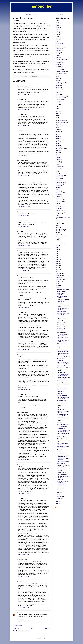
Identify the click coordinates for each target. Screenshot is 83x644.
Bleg (57, 29)
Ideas (57, 112)
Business (58, 36)
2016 (57, 251)
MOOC (57, 151)
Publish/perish (59, 186)
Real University (59, 193)
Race (57, 189)
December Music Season (62, 59)
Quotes (57, 187)
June (59, 285)
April (58, 493)
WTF (57, 240)
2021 (57, 245)
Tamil (57, 220)
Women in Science (60, 236)
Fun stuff (58, 86)
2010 (57, 263)
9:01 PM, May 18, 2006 (24, 126)
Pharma (58, 165)
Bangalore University (62, 332)
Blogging (58, 31)
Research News (59, 202)
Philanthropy (59, 166)
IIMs (57, 115)
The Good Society (60, 229)
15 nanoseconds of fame (61, 19)
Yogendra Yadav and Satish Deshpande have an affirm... (63, 369)
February (60, 497)
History (57, 101)
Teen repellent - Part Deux (63, 325)
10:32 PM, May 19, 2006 (24, 389)
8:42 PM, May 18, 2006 (24, 109)
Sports (57, 216)
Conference (59, 49)
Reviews (58, 205)
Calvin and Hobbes (61, 319)
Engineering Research (61, 71)
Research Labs (59, 200)
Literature (58, 138)
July (58, 283)
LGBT (57, 135)
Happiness (58, 89)
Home (32, 628)
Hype (57, 110)
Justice (57, 129)
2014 (57, 255)
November (60, 275)
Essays (57, 75)
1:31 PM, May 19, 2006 (24, 271)
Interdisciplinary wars (61, 122)
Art (56, 20)
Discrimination (59, 64)
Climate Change (60, 43)
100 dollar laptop (60, 17)
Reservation (59, 203)
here (22, 619)
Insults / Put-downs (60, 121)
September (60, 279)
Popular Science (60, 179)
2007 (57, 270)
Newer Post (16, 628)
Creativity (58, 52)
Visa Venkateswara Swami (63, 424)
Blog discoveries (61, 464)
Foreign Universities (60, 82)
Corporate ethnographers (63, 289)
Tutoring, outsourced (62, 426)
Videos (57, 234)
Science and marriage (62, 317)
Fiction (57, 79)
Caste (57, 40)
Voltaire (59, 348)
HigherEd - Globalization (61, 96)
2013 (57, 257)
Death (57, 57)
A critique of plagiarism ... (63, 437)
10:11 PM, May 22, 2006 (24, 621)
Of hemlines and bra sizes (63, 323)
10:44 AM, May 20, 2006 (24, 493)
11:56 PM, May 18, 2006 (24, 176)
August (59, 281)
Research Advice (60, 198)
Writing (57, 238)
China (57, 42)
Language (58, 131)
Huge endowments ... (62, 372)
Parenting (58, 159)
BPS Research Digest (62, 388)
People (57, 161)
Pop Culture (59, 177)
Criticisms (58, 56)
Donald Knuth (60, 393)
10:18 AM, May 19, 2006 (24, 246)
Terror (57, 227)
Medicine (58, 147)
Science (58, 207)
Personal (58, 163)
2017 (57, 249)
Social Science (59, 212)
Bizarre (59, 386)
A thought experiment (62, 395)
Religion (58, 195)
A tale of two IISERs (62, 312)
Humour (58, 108)
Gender (58, 87)
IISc (57, 117)
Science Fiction (59, 209)
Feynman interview (61, 472)
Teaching (58, 222)
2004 (57, 503)
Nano (57, 156)
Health (57, 93)
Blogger (44, 638)
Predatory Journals (60, 182)
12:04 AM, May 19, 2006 (24, 207)
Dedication (58, 61)
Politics (57, 173)
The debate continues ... (63, 327)
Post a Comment (18, 625)
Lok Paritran (60, 479)
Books (57, 33)
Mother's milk (60, 321)
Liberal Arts (58, 137)
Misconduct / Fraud (60, 149)
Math (57, 144)
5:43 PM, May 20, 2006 (24, 555)
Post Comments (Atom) (25, 631)
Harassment (59, 91)
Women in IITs (60, 409)
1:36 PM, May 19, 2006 (24, 307)
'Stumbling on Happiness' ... (63, 356)
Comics (58, 45)
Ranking (58, 191)
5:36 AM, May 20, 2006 (24, 407)
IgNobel (58, 114)
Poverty (58, 180)
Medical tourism (61, 361)
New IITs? (59, 422)
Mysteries (58, 154)
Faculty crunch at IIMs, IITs (63, 384)
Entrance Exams (60, 73)
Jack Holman (59, 126)
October (59, 277)
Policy (57, 172)
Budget (57, 35)
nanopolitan (42, 6)
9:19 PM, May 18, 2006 (24, 155)
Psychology (58, 184)
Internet (58, 124)
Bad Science (59, 26)
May (58, 287)
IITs (57, 119)
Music (57, 152)
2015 (57, 253)
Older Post (48, 628)
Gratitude (59, 490)
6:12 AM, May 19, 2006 (24, 226)
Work (58, 346)
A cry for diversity (61, 358)
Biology (57, 28)
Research (58, 196)
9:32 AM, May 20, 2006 (24, 460)
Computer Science (60, 47)
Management (59, 140)
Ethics (57, 77)
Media (57, 145)
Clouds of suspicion (62, 291)
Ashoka (58, 22)
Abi (19, 613)
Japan (57, 128)
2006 (57, 272)
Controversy (59, 50)
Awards (58, 24)
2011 (57, 261)
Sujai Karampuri (61, 344)
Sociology (58, 214)
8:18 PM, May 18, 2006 (24, 94)
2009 (57, 265)
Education (58, 68)
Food (57, 80)
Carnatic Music (59, 38)
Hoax (57, 103)
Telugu (57, 226)
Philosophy (58, 168)
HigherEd (58, 94)
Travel (57, 233)
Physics (58, 170)
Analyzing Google (61, 428)
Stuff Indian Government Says (63, 217)
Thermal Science (60, 231)
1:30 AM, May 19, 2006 (24, 216)
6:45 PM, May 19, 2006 (24, 350)
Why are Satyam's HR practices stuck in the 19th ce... (64, 440)
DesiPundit (58, 63)
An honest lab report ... (62, 453)
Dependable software (62, 366)
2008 (57, 267)
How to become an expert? (63, 462)
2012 (57, 259)
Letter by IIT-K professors (63, 300)
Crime (57, 54)
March (59, 495)
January (59, 499)
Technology (58, 224)
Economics (58, 66)
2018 (57, 247)
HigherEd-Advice (60, 98)
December (60, 273)
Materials (58, 142)
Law (57, 133)
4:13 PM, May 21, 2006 (24, 608)
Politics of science (60, 175)
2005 (57, 501)
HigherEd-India (59, 100)
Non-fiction (58, 158)
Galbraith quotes (61, 488)
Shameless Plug (60, 210)
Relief (58, 407)
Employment (59, 70)
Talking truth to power (62, 474)
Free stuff (58, 84)
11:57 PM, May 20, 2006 (24, 577)
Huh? (57, 107)
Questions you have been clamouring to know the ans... (63, 419)
